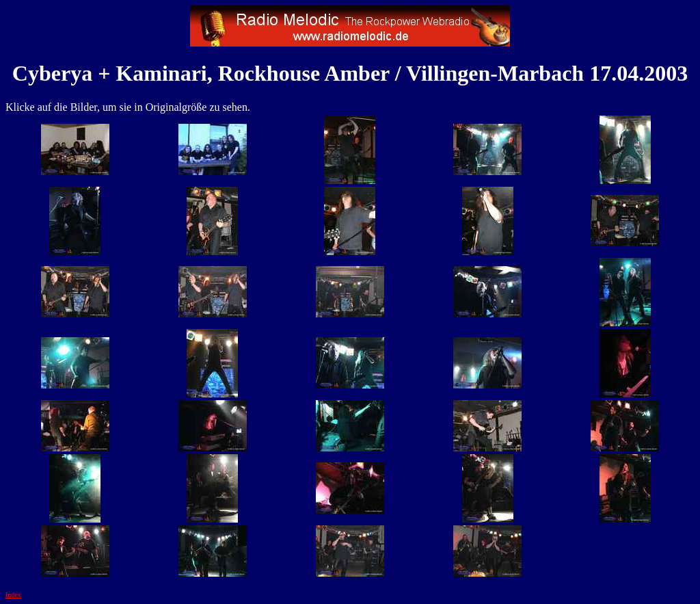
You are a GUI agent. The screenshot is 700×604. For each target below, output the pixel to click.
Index (13, 595)
